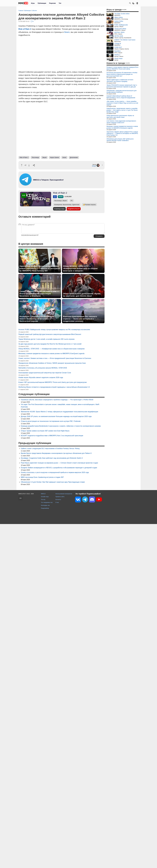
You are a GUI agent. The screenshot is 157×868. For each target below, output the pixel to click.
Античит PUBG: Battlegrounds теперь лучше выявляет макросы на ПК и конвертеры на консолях (54, 330)
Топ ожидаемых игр (47, 502)
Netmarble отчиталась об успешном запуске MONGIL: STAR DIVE (43, 368)
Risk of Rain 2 (25, 29)
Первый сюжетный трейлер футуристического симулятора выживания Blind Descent (50, 334)
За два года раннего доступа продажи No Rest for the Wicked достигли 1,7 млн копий (50, 344)
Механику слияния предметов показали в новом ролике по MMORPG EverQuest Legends (51, 354)
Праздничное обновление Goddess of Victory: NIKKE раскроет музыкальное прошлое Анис (52, 363)
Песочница (35, 157)
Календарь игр (45, 505)
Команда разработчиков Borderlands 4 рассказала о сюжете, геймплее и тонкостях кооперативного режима (61, 426)
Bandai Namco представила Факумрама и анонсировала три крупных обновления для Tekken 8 (56, 453)
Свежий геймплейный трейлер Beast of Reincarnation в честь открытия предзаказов (121, 97)
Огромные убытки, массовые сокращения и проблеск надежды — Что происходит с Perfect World (57, 400)
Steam (67, 32)
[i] (24, 235)
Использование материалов (64, 494)
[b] (22, 235)
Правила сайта (60, 497)
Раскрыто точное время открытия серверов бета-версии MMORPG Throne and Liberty (123, 68)
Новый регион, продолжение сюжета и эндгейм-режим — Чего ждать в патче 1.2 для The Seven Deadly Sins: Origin (122, 110)
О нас (57, 502)
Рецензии (52, 3)
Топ (60, 3)
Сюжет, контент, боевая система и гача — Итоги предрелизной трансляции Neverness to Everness (39, 294)
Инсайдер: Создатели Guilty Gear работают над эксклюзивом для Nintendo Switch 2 (52, 458)
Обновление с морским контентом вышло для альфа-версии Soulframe (122, 91)
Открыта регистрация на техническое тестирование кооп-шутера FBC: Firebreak (51, 421)
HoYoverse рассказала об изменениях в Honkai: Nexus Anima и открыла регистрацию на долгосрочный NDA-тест (122, 74)
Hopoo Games (54, 157)
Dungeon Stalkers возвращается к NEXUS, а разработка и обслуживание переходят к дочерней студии (59, 468)
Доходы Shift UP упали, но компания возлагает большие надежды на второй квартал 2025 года (56, 416)
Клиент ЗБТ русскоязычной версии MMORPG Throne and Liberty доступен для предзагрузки (53, 382)
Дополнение (74, 157)
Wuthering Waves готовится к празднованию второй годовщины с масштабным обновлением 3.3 (54, 387)
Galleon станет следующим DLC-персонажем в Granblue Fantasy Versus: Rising (50, 448)
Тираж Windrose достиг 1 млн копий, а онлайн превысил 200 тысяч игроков (46, 339)
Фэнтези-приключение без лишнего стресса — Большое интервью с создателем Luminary (80, 319)
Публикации (42, 3)
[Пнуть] (29, 165)
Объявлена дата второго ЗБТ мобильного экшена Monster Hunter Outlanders (120, 140)
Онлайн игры (45, 497)
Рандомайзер (45, 508)
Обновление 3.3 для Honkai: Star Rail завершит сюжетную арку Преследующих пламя (53, 482)
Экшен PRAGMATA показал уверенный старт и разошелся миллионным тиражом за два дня (122, 86)
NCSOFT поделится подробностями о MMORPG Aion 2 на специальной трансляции (52, 436)
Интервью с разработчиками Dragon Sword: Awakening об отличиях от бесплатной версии (37, 319)
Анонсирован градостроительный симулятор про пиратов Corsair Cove (45, 373)
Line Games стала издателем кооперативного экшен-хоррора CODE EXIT (121, 122)
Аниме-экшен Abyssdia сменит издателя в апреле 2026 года (41, 377)
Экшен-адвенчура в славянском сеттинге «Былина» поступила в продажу (120, 81)
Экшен (44, 157)
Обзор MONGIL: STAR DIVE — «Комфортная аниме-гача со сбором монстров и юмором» (80, 268)
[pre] (35, 235)
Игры (33, 3)
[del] (25, 235)
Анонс (64, 157)
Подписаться (74, 209)
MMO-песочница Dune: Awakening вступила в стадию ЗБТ (42, 477)
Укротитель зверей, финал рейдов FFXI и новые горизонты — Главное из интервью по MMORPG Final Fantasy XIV (40, 268)
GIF (38, 235)
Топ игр (43, 500)
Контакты (58, 500)
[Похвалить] (22, 165)
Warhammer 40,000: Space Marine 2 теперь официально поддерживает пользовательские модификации (59, 412)
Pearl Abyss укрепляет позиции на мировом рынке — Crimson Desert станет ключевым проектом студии (59, 463)
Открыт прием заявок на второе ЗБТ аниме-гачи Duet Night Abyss (45, 431)
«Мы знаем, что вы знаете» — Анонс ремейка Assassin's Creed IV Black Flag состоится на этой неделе (122, 103)
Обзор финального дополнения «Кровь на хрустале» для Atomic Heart (82, 295)
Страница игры (59, 209)
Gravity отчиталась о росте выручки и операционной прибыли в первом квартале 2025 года (55, 472)
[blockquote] (30, 235)
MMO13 (43, 494)
